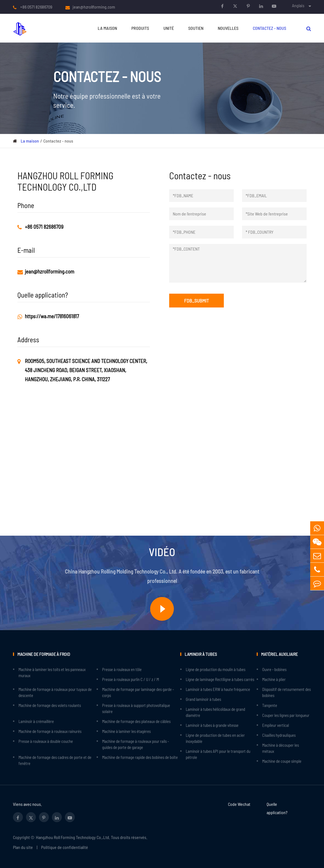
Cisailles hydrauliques (279, 735)
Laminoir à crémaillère (36, 721)
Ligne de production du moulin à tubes (216, 669)
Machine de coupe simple (282, 761)
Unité (169, 28)
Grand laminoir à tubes (203, 699)
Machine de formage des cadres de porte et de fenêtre (55, 760)
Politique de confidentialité (65, 847)
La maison (107, 28)
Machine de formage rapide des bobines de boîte (140, 757)
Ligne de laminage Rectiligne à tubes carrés (220, 679)
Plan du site (23, 847)
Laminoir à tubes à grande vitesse (212, 725)
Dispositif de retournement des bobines (286, 692)
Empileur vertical (276, 725)
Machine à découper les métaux (281, 748)
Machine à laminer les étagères (126, 731)
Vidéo (162, 552)
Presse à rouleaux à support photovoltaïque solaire (136, 708)
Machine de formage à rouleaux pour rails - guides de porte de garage (136, 744)
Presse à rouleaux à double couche (46, 741)
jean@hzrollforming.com (94, 7)
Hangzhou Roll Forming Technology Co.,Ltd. (73, 837)
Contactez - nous (269, 28)
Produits (140, 28)
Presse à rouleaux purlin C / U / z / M (131, 679)
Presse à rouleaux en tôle (122, 669)
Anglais (298, 5)
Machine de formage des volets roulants (50, 705)
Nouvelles (228, 28)
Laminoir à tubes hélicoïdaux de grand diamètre (215, 712)
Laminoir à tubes (201, 654)
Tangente (270, 705)
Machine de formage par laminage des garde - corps (138, 692)
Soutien (196, 28)
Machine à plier (274, 679)
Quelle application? (277, 808)
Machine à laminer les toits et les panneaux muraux (52, 672)
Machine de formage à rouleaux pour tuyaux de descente (55, 692)
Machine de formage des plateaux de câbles (136, 721)
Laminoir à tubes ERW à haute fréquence (218, 689)
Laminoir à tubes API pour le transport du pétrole (218, 754)
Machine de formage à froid (44, 654)
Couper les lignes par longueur (286, 715)
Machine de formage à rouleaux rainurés (50, 731)
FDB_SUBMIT (196, 301)
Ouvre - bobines (274, 669)
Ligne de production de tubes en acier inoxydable (215, 738)
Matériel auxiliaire (279, 654)
